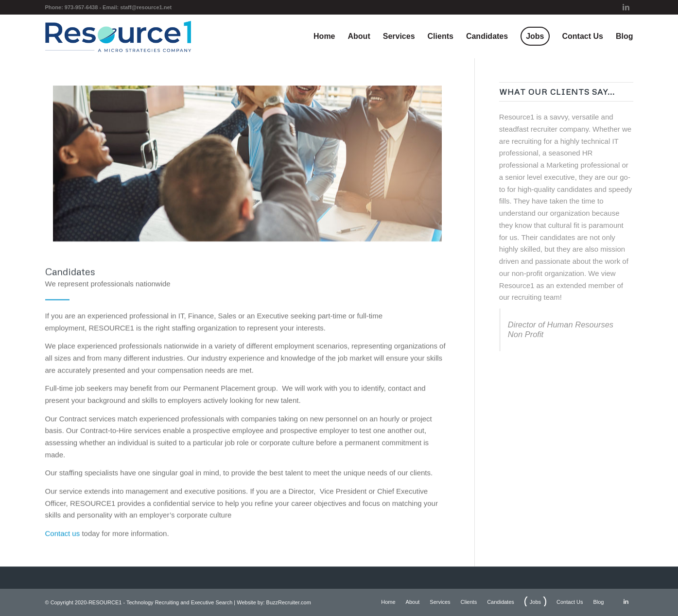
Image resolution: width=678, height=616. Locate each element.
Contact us (63, 541)
